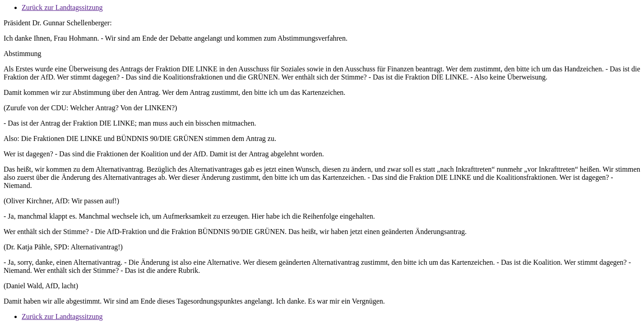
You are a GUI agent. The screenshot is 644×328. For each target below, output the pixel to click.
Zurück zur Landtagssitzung (62, 7)
